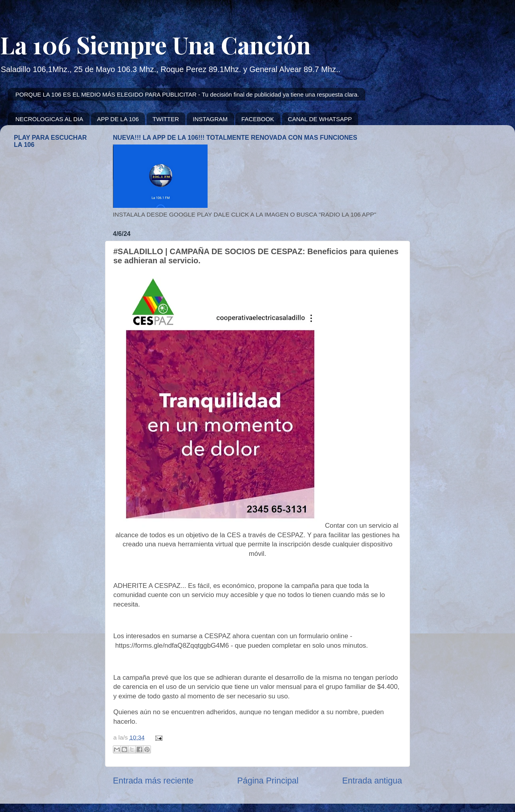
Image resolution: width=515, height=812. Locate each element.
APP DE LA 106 (118, 119)
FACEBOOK (258, 119)
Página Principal (268, 781)
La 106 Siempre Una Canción (155, 44)
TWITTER (166, 119)
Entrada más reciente (153, 781)
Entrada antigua (372, 781)
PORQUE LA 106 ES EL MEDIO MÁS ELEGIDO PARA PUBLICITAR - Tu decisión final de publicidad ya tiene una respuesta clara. (187, 94)
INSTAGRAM (210, 119)
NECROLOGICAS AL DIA (49, 119)
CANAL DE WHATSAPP (320, 119)
